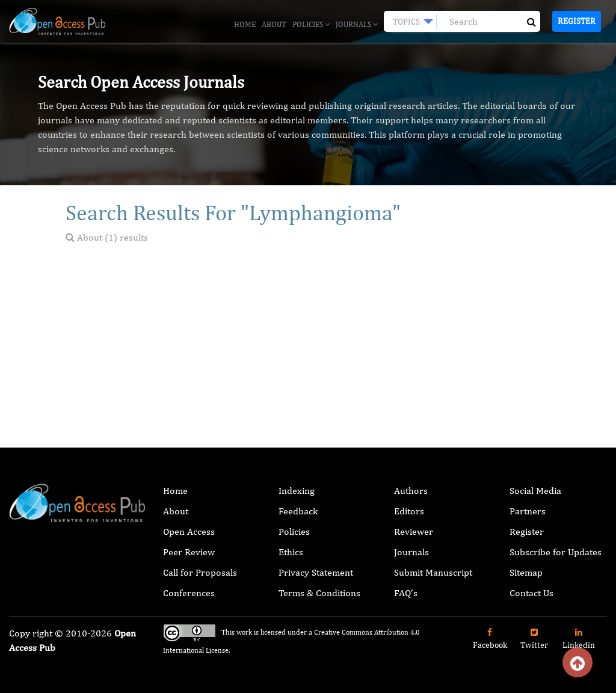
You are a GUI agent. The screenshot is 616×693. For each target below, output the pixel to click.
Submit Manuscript (433, 572)
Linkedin (579, 639)
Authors (411, 491)
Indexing (297, 491)
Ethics (291, 552)
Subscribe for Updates (556, 552)
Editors (409, 511)
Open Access (189, 531)
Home (245, 24)
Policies (311, 24)
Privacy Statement (316, 572)
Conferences (189, 593)
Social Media (535, 491)
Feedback (298, 511)
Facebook (490, 639)
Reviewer (414, 531)
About (274, 24)
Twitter (534, 639)
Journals (357, 24)
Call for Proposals (200, 572)
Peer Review (189, 552)
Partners (528, 511)
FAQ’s (406, 593)
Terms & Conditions (319, 593)
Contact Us (531, 593)
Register (577, 21)
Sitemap (526, 572)
